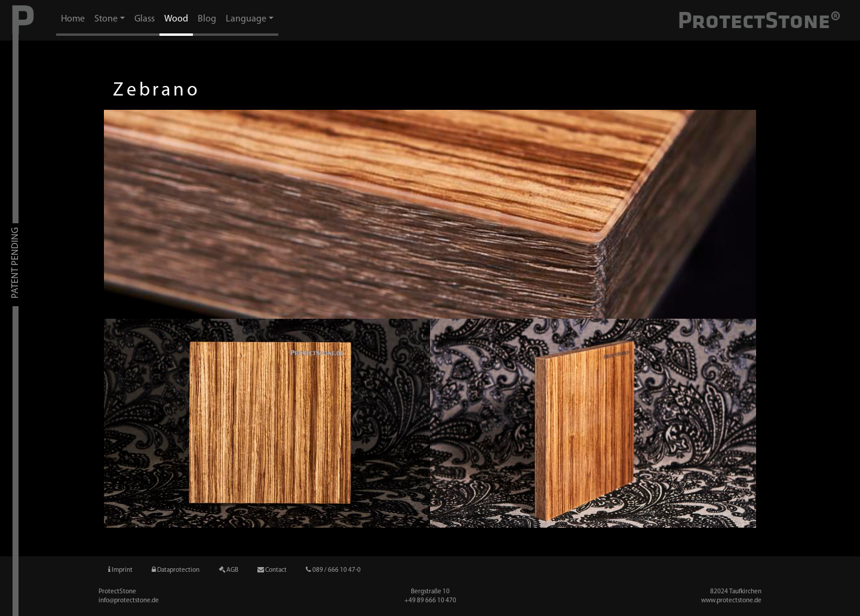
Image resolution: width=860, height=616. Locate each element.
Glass (145, 19)
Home (73, 19)
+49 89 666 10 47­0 (430, 601)
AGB (228, 570)
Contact (272, 570)
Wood (176, 19)
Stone (106, 19)
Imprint (120, 570)
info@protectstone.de (129, 601)
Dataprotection (176, 570)
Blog (207, 19)
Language (246, 19)
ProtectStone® (759, 20)
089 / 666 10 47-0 (333, 570)
